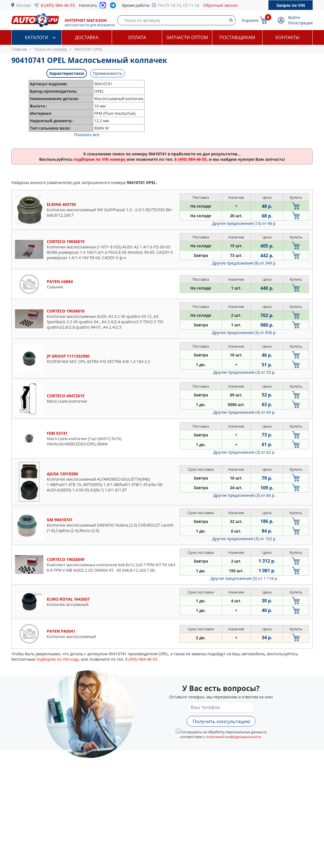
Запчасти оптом (187, 37)
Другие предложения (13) (244, 223)
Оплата (137, 37)
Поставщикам (237, 37)
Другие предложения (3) (244, 332)
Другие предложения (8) (244, 263)
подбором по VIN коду (57, 659)
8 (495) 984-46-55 (58, 5)
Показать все (87, 135)
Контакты (287, 37)
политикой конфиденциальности (233, 737)
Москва (24, 5)
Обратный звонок (221, 5)
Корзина (250, 20)
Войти (294, 17)
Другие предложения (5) (244, 578)
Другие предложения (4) (244, 412)
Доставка (87, 37)
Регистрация (300, 23)
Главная (19, 49)
